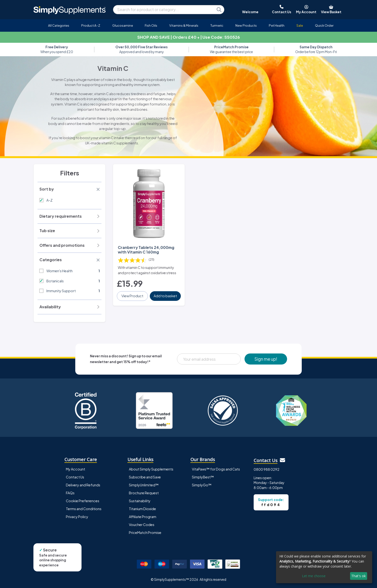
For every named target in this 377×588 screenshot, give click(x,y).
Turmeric (217, 25)
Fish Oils (151, 25)
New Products (246, 25)
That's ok (358, 576)
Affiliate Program (143, 517)
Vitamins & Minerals (184, 25)
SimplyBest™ (203, 477)
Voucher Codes (142, 525)
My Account (75, 469)
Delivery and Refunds (83, 485)
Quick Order (324, 25)
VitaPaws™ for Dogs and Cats (216, 469)
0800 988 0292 (267, 469)
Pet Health (277, 25)
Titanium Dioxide (142, 509)
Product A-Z (91, 25)
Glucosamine (123, 25)
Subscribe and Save (145, 477)
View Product (132, 296)
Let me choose (314, 576)
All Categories (59, 25)
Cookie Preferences (83, 501)
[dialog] (324, 567)
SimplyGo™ (202, 485)
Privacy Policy (77, 517)
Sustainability (140, 501)
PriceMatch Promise (145, 532)
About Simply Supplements (151, 469)
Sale (300, 25)
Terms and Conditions (84, 509)
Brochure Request (144, 493)
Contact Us (75, 477)
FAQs (70, 493)
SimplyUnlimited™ (144, 485)
